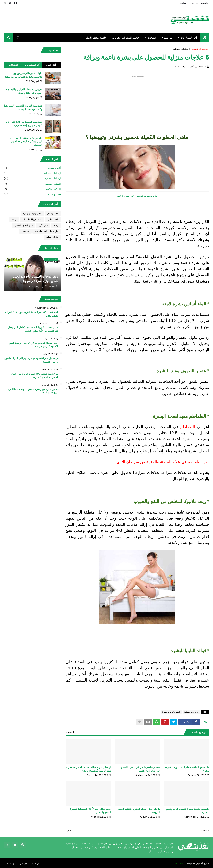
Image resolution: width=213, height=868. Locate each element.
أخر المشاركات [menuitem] (189, 38)
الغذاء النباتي (53, 219)
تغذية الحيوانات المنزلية (32, 219)
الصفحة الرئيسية (201, 49)
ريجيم (56, 225)
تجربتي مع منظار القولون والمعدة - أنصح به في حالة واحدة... (24, 91)
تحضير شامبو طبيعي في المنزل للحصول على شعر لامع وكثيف (140, 769)
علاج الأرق (43, 225)
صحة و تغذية (32, 194)
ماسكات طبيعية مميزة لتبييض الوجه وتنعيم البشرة (188, 811)
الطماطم (187, 427)
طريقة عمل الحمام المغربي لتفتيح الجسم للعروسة (139, 811)
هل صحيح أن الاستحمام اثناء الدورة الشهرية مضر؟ (187, 769)
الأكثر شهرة (51, 65)
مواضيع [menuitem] (168, 38)
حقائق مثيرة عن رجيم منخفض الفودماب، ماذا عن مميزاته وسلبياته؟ (33, 391)
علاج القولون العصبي (24, 225)
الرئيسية (205, 3)
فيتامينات (25, 231)
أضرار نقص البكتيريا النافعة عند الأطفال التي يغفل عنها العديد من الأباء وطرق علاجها (33, 329)
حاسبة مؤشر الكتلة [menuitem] (96, 38)
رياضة (14, 219)
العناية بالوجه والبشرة (171, 712)
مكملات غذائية (52, 237)
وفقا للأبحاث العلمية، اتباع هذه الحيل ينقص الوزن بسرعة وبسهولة (36, 279)
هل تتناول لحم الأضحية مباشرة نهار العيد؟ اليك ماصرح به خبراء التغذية (31, 360)
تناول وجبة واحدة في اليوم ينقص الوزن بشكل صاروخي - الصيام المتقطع (26, 142)
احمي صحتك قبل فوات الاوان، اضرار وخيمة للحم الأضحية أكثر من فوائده (34, 345)
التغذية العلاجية (32, 189)
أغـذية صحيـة (32, 168)
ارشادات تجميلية (181, 49)
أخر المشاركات (32, 65)
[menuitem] (204, 38)
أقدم (70, 830)
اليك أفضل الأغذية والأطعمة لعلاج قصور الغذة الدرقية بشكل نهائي (32, 314)
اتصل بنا (183, 3)
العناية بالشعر (53, 213)
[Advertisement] (137, 104)
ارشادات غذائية (32, 179)
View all (70, 732)
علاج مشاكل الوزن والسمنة (47, 231)
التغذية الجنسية (32, 184)
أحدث (204, 830)
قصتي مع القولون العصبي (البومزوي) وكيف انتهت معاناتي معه (23, 108)
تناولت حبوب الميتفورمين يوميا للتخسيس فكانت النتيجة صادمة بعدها (24, 75)
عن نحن (194, 3)
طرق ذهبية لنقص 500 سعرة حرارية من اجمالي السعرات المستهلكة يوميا (34, 376)
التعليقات (13, 65)
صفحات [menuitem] (152, 38)
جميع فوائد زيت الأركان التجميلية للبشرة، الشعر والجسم (90, 811)
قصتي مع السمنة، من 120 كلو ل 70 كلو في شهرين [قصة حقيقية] (24, 124)
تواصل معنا (10, 863)
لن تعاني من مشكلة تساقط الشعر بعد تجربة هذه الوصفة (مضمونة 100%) (89, 769)
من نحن (23, 863)
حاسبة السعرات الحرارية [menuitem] (126, 38)
